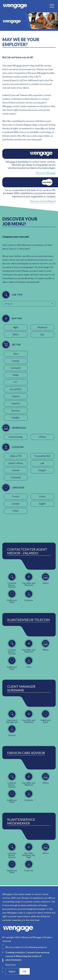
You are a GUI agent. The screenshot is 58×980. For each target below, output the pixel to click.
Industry (16, 403)
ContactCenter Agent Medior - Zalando (27, 551)
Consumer (16, 368)
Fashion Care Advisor (26, 753)
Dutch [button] (42, 496)
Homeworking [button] (16, 437)
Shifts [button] (16, 334)
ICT (16, 382)
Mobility (16, 418)
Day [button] (42, 334)
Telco (16, 354)
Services (16, 411)
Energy (16, 361)
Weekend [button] (42, 327)
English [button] (42, 504)
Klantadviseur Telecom (28, 620)
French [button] (16, 496)
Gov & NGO (16, 389)
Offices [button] (42, 437)
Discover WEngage (46, 173)
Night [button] (16, 327)
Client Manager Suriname (21, 688)
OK (25, 971)
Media (16, 375)
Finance (16, 396)
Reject (12, 971)
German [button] (16, 504)
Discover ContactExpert (43, 201)
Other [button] (16, 511)
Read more (11, 965)
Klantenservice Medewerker (21, 821)
